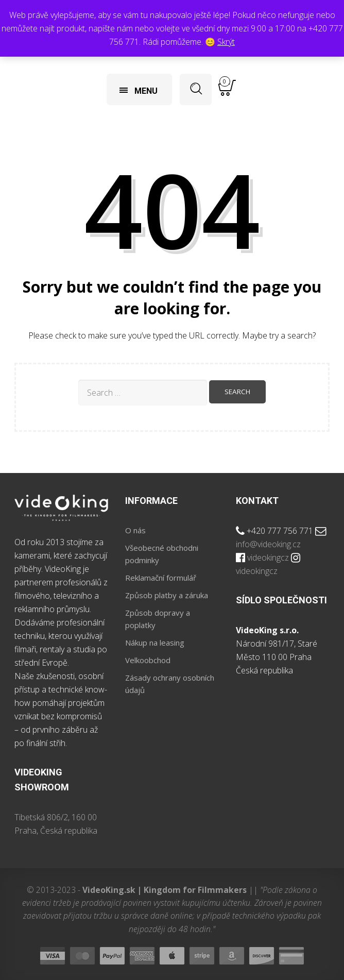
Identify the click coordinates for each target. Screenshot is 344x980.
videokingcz (268, 557)
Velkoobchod (148, 660)
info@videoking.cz (268, 544)
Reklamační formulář (161, 578)
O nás (135, 530)
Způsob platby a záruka (167, 595)
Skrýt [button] (226, 42)
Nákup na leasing (155, 643)
